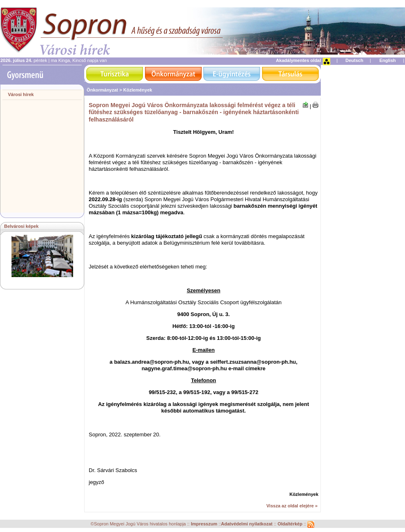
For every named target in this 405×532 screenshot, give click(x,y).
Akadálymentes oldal (298, 60)
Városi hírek (21, 94)
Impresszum (205, 524)
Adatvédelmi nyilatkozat (247, 524)
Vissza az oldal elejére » (292, 506)
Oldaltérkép (291, 524)
